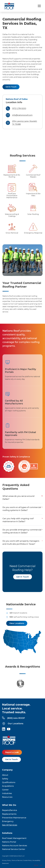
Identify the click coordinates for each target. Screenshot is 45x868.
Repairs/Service (10, 810)
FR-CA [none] (36, 865)
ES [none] (41, 865)
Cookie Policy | (28, 860)
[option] (36, 866)
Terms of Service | (18, 860)
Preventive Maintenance (14, 818)
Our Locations (13, 724)
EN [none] (31, 865)
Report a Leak (12, 752)
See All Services (10, 825)
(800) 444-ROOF (13, 718)
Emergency (8, 821)
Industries (7, 793)
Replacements (9, 814)
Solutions (7, 833)
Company (7, 770)
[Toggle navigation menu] (39, 6)
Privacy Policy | (7, 860)
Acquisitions (8, 786)
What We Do (9, 805)
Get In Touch (23, 577)
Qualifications (9, 782)
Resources (7, 797)
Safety (5, 779)
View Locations (17, 623)
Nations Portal (9, 842)
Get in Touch (11, 87)
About (5, 775)
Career (5, 790)
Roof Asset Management (14, 838)
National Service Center (14, 849)
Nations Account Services (15, 846)
